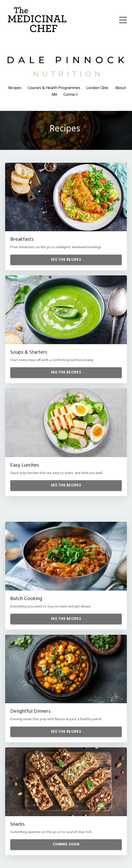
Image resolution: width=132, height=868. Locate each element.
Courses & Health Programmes (54, 88)
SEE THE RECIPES (66, 260)
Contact (71, 95)
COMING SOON (66, 845)
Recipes (15, 88)
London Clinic (98, 88)
